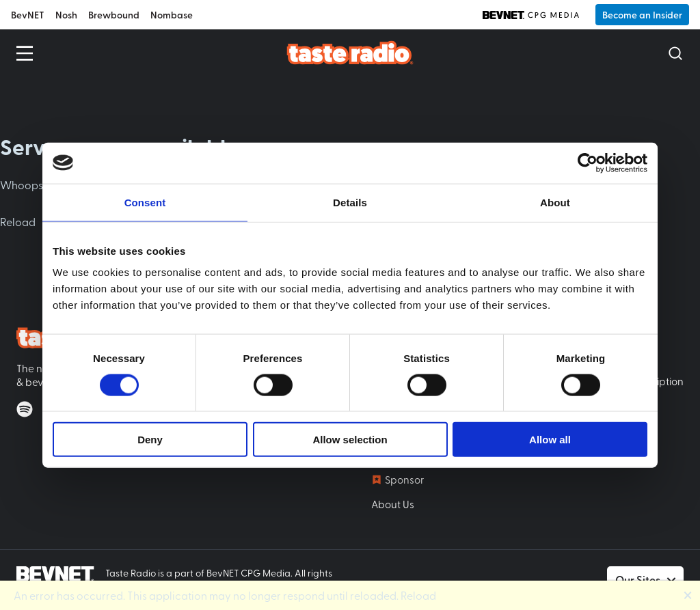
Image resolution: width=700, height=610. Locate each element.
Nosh (66, 15)
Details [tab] (350, 202)
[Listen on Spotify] (25, 409)
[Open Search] (675, 53)
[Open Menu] (25, 53)
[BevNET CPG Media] (531, 15)
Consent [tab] (145, 202)
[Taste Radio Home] (350, 52)
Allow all (550, 440)
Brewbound (114, 15)
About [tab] (555, 202)
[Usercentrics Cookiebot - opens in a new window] (588, 163)
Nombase (172, 15)
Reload (18, 221)
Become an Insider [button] (642, 15)
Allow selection (350, 440)
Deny (150, 440)
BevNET (28, 15)
